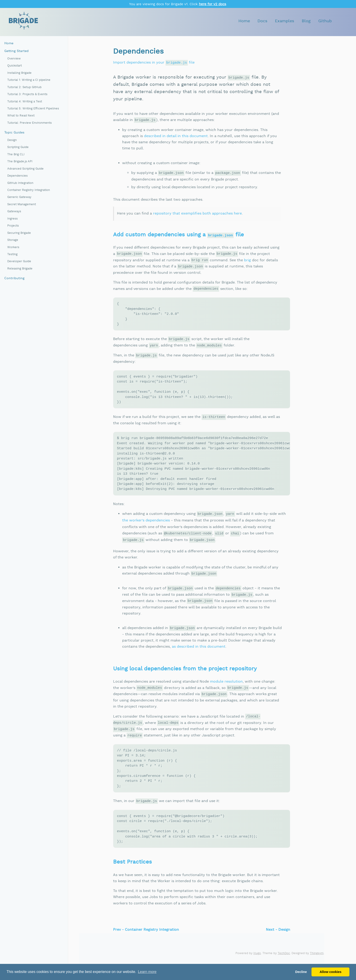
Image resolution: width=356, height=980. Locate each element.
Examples (284, 21)
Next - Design (278, 945)
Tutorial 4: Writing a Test (25, 102)
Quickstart (15, 66)
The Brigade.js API (20, 162)
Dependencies (17, 176)
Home (244, 21)
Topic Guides (14, 133)
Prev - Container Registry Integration (146, 945)
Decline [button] (301, 972)
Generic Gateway (19, 197)
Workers (13, 247)
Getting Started (16, 51)
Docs (262, 21)
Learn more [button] (147, 972)
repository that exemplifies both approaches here (197, 214)
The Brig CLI (16, 154)
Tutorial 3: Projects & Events (27, 94)
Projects (13, 226)
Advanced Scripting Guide (25, 169)
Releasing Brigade (20, 269)
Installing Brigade (19, 73)
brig (247, 260)
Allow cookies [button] (331, 972)
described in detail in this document (176, 136)
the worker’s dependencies (146, 530)
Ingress (12, 219)
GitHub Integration (20, 183)
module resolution (226, 691)
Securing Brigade (19, 233)
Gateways (14, 211)
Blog (306, 21)
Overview (14, 59)
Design (12, 140)
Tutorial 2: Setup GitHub (24, 87)
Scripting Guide (18, 147)
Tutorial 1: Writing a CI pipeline (29, 80)
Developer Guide (19, 261)
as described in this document (199, 656)
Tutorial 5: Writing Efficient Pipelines (33, 109)
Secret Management (22, 204)
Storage (13, 240)
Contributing (14, 278)
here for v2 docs (213, 4)
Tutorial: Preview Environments (30, 123)
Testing (12, 254)
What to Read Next (21, 116)
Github (325, 21)
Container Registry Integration (29, 190)
